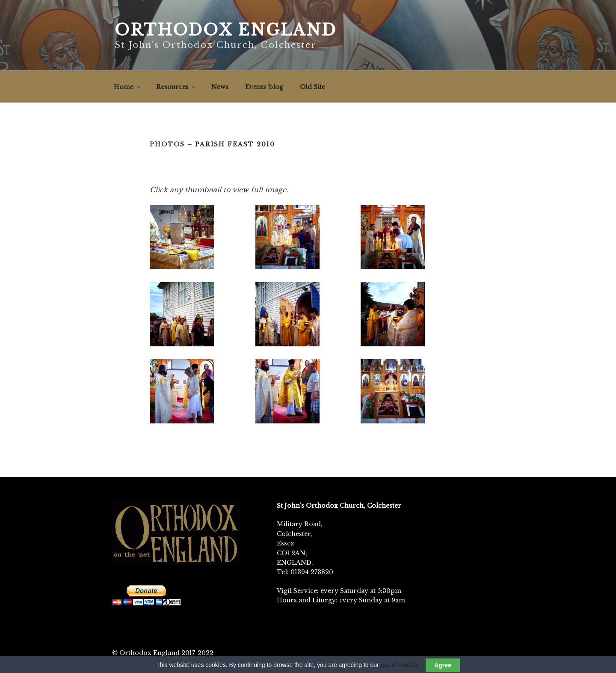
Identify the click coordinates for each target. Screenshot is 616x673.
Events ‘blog (264, 87)
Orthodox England (226, 30)
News (220, 87)
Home (128, 87)
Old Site (312, 87)
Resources (176, 87)
